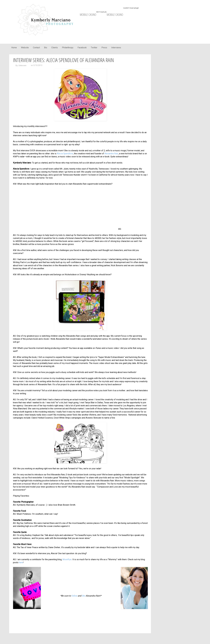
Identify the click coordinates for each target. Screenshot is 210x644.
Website (25, 48)
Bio (46, 48)
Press (104, 48)
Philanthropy (68, 48)
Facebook (82, 48)
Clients (55, 48)
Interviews (116, 48)
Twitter (94, 48)
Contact (36, 48)
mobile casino (88, 14)
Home (14, 48)
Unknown (22, 65)
